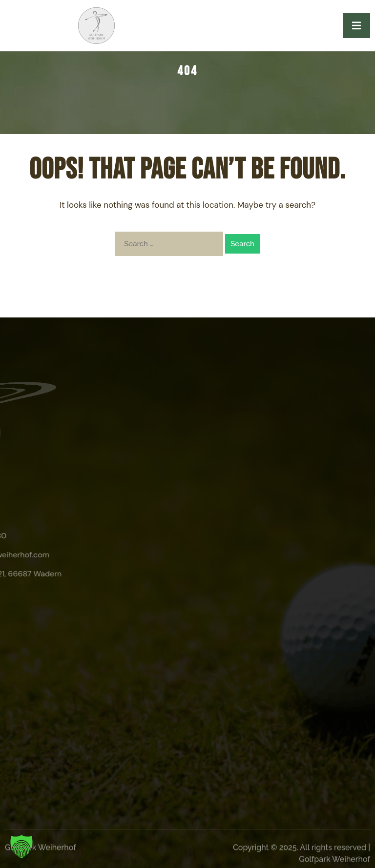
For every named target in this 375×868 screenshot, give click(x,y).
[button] (21, 847)
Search (242, 244)
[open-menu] (356, 26)
